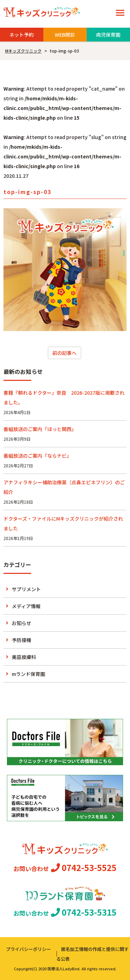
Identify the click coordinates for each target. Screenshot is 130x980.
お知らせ (21, 623)
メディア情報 (26, 606)
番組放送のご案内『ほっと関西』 (40, 429)
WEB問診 (65, 35)
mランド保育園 (28, 674)
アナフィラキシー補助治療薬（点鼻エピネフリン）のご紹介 (64, 487)
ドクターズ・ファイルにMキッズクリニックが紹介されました (63, 523)
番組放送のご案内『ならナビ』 (37, 456)
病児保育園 (108, 35)
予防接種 (21, 640)
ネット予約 (21, 35)
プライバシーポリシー (28, 949)
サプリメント (26, 589)
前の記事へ (64, 353)
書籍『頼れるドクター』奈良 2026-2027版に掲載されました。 (64, 397)
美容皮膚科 (24, 657)
